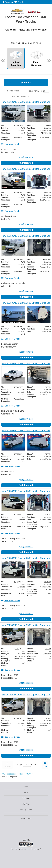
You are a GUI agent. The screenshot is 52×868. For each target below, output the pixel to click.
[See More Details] (11, 144)
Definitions (26, 798)
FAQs (26, 792)
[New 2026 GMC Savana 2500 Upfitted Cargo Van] (26, 102)
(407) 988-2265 (26, 291)
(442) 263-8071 (26, 546)
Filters (26, 83)
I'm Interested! (26, 163)
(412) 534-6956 (26, 683)
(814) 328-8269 (26, 224)
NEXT (45, 764)
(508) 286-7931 (26, 480)
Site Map (26, 804)
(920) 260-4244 (26, 419)
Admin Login (26, 818)
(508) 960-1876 (26, 157)
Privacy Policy (26, 810)
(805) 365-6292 (26, 352)
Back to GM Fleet (13, 2)
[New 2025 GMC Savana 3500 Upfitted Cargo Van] (26, 625)
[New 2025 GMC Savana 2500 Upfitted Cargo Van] (26, 169)
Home (26, 787)
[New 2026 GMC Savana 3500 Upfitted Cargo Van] (26, 430)
